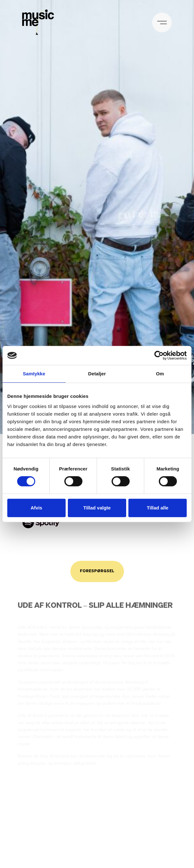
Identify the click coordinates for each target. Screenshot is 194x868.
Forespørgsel (97, 571)
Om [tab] (160, 374)
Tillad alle (158, 508)
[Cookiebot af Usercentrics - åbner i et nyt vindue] (159, 355)
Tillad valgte (97, 508)
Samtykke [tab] (34, 374)
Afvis (36, 508)
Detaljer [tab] (97, 374)
